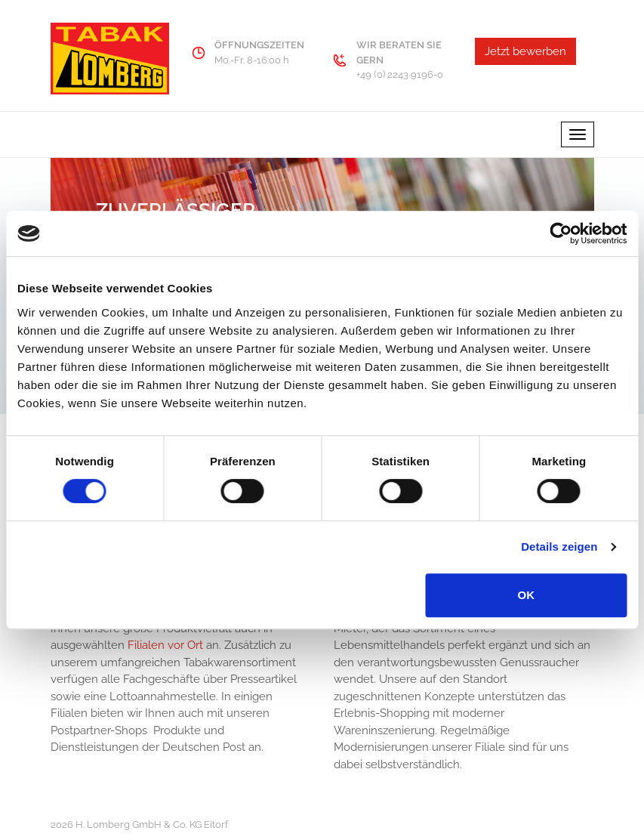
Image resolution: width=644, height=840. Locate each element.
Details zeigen (559, 547)
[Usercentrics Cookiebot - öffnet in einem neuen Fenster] (561, 233)
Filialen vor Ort (167, 645)
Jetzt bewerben (525, 51)
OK (527, 595)
